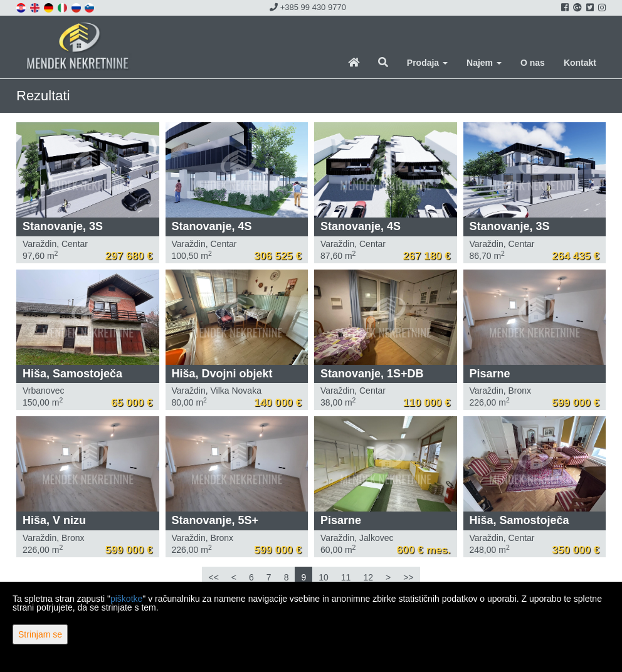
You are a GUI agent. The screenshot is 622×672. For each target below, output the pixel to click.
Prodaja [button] (427, 63)
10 (324, 577)
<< (213, 577)
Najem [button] (484, 63)
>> (408, 577)
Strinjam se (40, 634)
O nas (533, 63)
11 (346, 577)
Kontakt (580, 63)
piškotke (126, 599)
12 (368, 577)
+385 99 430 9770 (308, 7)
